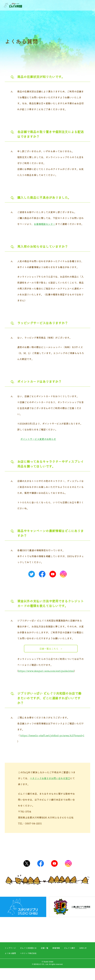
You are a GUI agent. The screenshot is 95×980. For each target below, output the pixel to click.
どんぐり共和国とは (28, 948)
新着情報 (56, 948)
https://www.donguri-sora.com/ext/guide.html (46, 671)
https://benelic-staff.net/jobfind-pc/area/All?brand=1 (52, 735)
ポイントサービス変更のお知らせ (38, 439)
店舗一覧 (45, 948)
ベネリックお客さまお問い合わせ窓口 (50, 778)
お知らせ (83, 948)
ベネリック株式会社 (28, 953)
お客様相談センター (45, 224)
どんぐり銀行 (70, 948)
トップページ (10, 948)
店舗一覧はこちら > (51, 649)
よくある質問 (10, 953)
